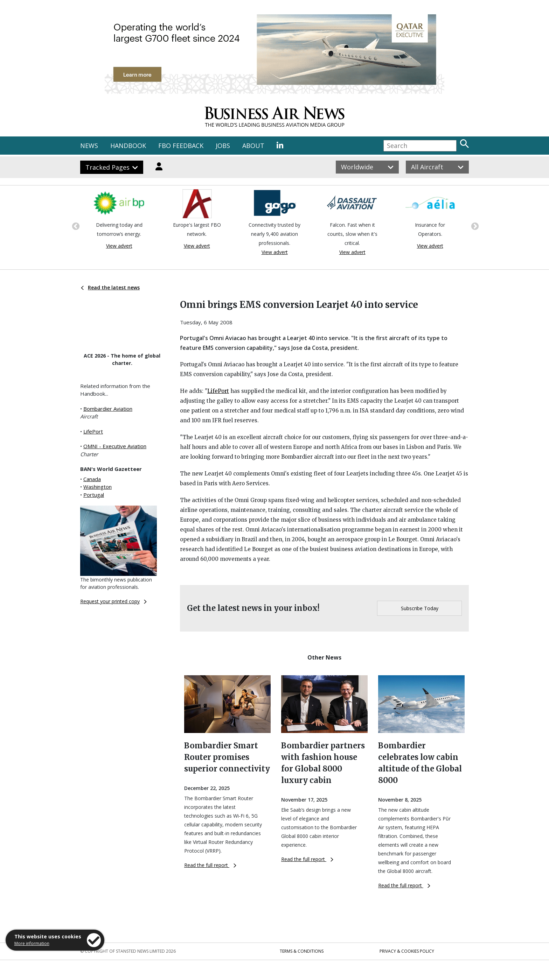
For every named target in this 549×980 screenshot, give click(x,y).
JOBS (223, 146)
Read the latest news (110, 287)
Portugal (94, 495)
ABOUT (253, 146)
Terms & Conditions (302, 951)
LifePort (93, 431)
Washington (98, 487)
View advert (119, 246)
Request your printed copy (113, 601)
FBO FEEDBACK (181, 146)
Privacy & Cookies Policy (407, 951)
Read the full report (210, 865)
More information (32, 943)
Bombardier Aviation (108, 409)
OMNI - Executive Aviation (115, 446)
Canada (92, 479)
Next (474, 226)
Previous (75, 226)
